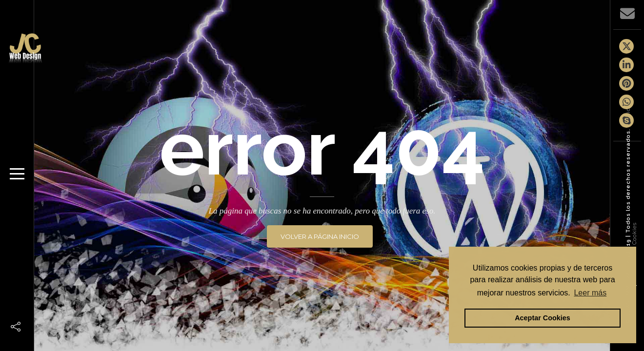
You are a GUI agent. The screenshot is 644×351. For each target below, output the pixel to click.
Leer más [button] (590, 293)
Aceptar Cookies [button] (543, 318)
